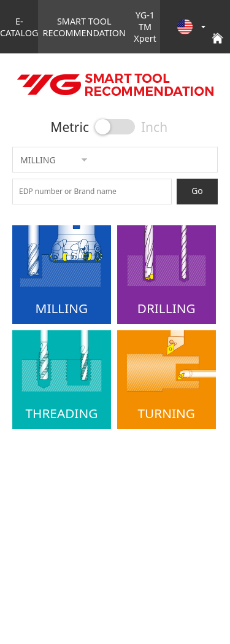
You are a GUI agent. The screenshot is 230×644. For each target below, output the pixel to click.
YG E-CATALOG (115, 85)
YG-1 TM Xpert (145, 27)
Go (197, 191)
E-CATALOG (19, 27)
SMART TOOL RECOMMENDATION (84, 27)
